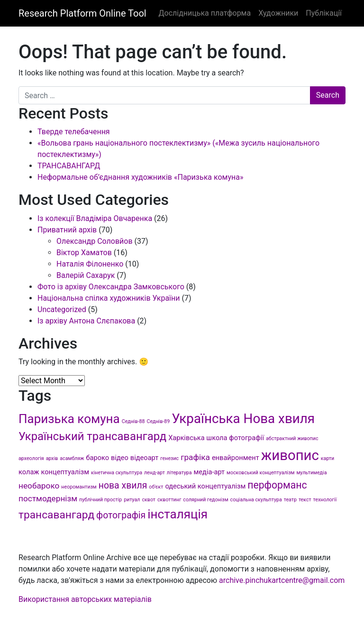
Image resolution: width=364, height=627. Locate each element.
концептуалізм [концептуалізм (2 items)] (65, 472)
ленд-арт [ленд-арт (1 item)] (155, 473)
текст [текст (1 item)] (305, 500)
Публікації (324, 13)
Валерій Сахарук (86, 275)
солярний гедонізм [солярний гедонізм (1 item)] (205, 500)
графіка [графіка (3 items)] (195, 457)
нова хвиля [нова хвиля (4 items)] (123, 485)
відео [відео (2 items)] (120, 458)
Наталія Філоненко (90, 264)
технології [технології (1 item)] (325, 500)
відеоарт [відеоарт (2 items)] (144, 458)
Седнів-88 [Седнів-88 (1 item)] (133, 421)
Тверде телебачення (74, 132)
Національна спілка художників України (109, 298)
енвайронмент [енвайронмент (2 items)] (236, 458)
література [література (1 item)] (179, 473)
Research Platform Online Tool (82, 13)
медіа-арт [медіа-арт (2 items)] (209, 472)
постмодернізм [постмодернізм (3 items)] (48, 498)
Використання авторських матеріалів (85, 599)
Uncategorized (62, 309)
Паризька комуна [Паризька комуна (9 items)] (69, 419)
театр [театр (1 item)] (290, 500)
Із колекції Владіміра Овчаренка (95, 218)
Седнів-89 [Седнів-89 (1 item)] (158, 421)
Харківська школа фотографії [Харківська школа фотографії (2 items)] (216, 438)
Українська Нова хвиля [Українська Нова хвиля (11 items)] (243, 419)
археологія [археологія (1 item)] (31, 458)
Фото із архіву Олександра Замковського (111, 287)
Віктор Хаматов (84, 253)
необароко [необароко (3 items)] (39, 486)
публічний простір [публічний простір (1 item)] (100, 500)
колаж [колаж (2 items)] (29, 472)
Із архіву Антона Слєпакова (86, 321)
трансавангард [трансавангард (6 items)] (56, 515)
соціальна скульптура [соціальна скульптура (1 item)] (256, 500)
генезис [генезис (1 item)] (169, 458)
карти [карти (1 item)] (328, 458)
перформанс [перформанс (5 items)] (277, 485)
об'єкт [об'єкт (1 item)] (156, 487)
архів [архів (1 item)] (52, 458)
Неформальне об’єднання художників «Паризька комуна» (140, 177)
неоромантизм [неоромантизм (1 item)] (79, 487)
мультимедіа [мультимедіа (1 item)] (311, 473)
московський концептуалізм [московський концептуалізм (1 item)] (260, 473)
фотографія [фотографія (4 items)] (121, 515)
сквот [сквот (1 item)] (149, 500)
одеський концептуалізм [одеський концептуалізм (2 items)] (205, 486)
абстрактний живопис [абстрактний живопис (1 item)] (292, 438)
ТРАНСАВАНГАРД (69, 166)
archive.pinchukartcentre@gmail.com (282, 580)
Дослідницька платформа (205, 13)
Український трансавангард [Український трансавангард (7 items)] (92, 436)
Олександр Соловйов (95, 241)
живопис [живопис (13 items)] (290, 455)
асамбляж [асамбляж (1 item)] (72, 458)
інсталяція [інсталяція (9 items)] (177, 514)
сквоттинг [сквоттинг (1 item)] (169, 500)
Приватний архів (67, 230)
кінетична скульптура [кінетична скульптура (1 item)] (117, 473)
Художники (278, 13)
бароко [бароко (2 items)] (97, 458)
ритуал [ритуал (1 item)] (132, 500)
